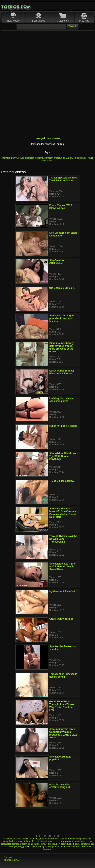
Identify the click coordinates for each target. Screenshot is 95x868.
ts (57, 841)
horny (61, 841)
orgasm (69, 841)
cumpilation (34, 844)
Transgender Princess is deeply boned (63, 675)
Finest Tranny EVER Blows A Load (61, 207)
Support (8, 857)
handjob (42, 846)
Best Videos (38, 21)
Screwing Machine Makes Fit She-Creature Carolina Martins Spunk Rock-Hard (63, 513)
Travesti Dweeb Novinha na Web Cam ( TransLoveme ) (63, 539)
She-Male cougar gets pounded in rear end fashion (62, 318)
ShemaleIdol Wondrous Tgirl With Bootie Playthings (63, 456)
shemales (34, 839)
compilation (82, 839)
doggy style (24, 846)
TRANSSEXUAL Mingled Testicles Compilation (63, 179)
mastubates (80, 841)
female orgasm (20, 844)
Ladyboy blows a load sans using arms (62, 400)
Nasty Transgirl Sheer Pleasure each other (62, 372)
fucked (70, 844)
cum (77, 844)
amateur (58, 158)
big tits (34, 846)
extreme (39, 158)
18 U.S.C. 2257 (12, 860)
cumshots (82, 158)
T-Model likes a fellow (62, 481)
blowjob (72, 158)
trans (50, 160)
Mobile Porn (16, 7)
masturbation (9, 841)
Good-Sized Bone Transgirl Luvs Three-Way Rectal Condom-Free (62, 706)
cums (89, 841)
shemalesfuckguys (50, 839)
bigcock (47, 849)
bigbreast (29, 158)
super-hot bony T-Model (63, 426)
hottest (43, 841)
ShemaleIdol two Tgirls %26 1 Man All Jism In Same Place (62, 567)
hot (37, 841)
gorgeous (85, 844)
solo (62, 839)
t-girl (49, 844)
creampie (13, 846)
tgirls (43, 844)
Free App (84, 21)
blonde (66, 846)
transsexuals (22, 839)
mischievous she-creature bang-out (60, 786)
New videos (13, 21)
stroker (51, 841)
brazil (21, 158)
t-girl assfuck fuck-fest (62, 591)
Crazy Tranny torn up (61, 619)
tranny (14, 158)
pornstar (49, 158)
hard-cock (70, 839)
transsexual (9, 839)
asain (63, 844)
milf (49, 846)
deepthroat (86, 846)
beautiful (30, 841)
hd (90, 839)
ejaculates (6, 844)
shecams (75, 846)
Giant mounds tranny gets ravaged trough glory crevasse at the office (61, 347)
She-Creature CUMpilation (57, 262)
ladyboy (56, 844)
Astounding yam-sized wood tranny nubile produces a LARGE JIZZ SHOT (63, 733)
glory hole (57, 846)
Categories (63, 21)
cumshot (21, 841)
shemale (6, 158)
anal (65, 158)
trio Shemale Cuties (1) (62, 288)
